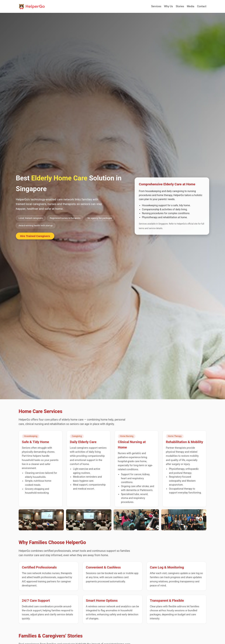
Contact (202, 6)
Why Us (168, 6)
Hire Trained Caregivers (35, 236)
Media (191, 6)
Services (156, 6)
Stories (180, 6)
